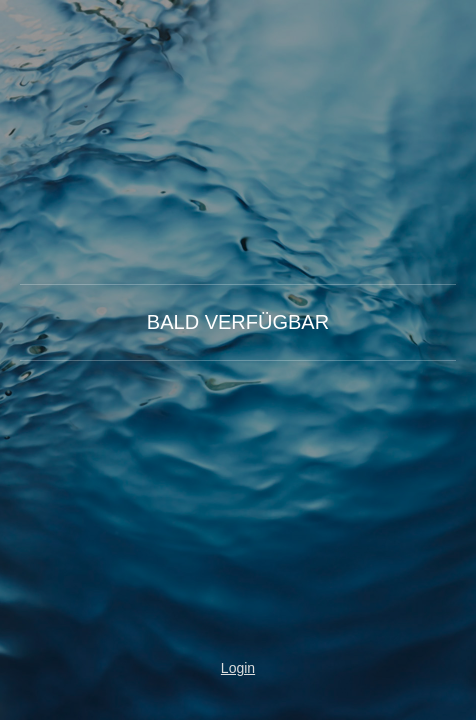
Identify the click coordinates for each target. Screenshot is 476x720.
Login (238, 668)
